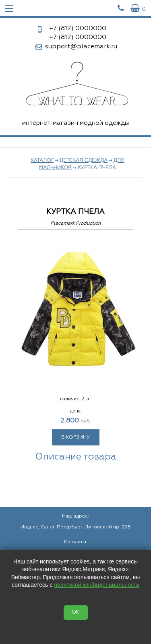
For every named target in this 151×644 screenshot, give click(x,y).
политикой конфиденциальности (97, 585)
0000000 (78, 29)
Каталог (42, 161)
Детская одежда (84, 161)
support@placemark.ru (81, 47)
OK (76, 612)
